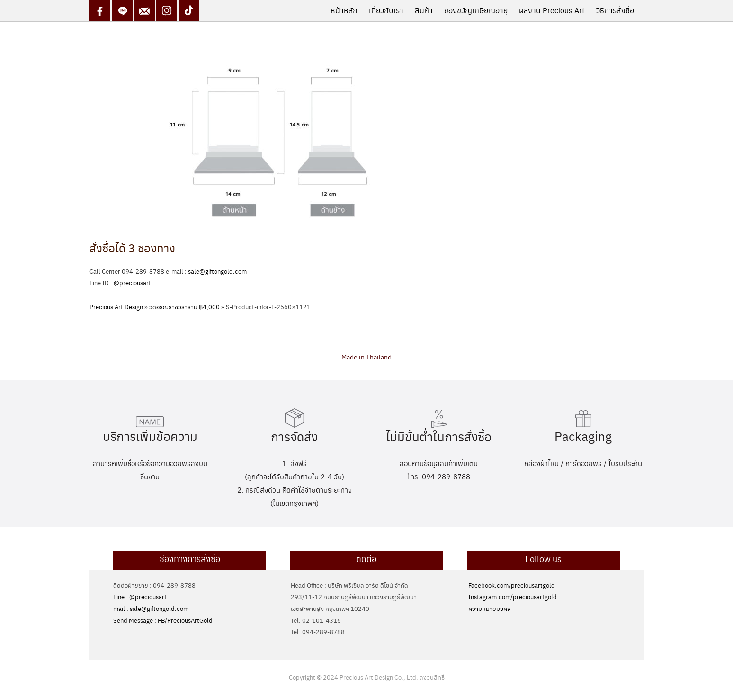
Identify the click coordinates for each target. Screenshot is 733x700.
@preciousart (132, 283)
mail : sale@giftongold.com (151, 608)
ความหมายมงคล (489, 608)
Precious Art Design (116, 307)
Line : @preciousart (140, 597)
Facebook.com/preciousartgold (512, 585)
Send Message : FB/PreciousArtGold (163, 620)
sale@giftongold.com (217, 271)
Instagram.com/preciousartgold (513, 597)
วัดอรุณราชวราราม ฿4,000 (184, 307)
